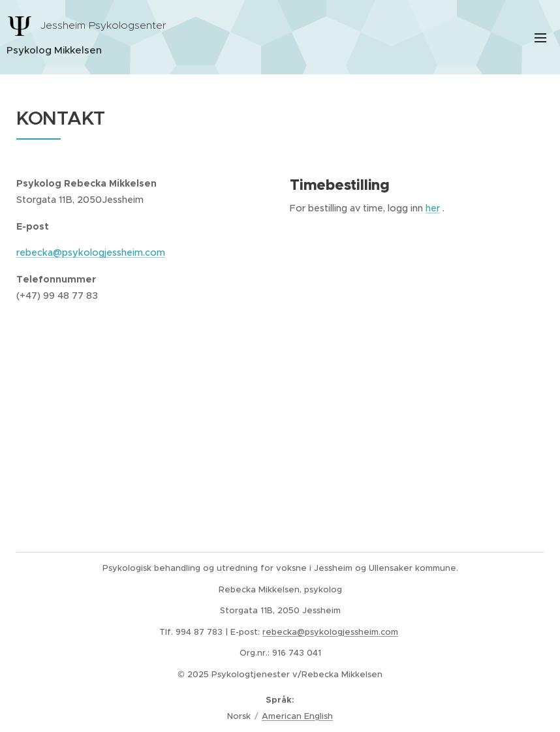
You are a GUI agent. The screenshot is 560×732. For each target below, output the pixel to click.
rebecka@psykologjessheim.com (91, 253)
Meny (540, 38)
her (433, 208)
